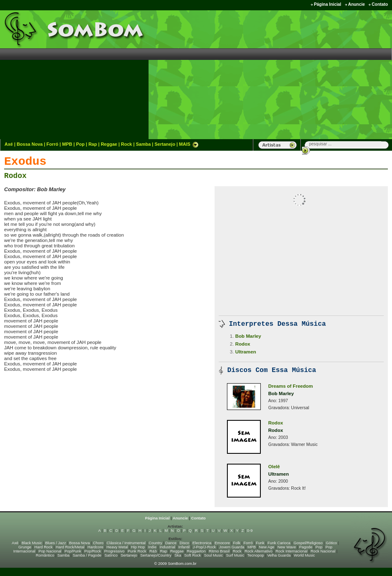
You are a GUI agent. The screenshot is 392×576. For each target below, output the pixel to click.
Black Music (32, 543)
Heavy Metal (117, 547)
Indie (152, 547)
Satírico (111, 555)
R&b (153, 551)
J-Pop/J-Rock (204, 547)
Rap (93, 144)
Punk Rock (137, 551)
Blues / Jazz (56, 543)
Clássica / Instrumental (126, 543)
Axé (9, 144)
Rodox (15, 176)
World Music (304, 555)
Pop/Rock (92, 551)
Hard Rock (43, 547)
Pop (80, 144)
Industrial (168, 547)
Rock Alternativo (259, 551)
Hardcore (95, 547)
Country (155, 543)
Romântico (45, 555)
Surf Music (235, 555)
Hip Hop (138, 547)
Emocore (222, 543)
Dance (171, 543)
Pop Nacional (50, 551)
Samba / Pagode (87, 555)
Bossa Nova (30, 144)
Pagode (306, 547)
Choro (98, 543)
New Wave (287, 547)
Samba (143, 144)
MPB (67, 144)
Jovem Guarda (232, 547)
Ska (178, 555)
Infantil (184, 547)
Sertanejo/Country (156, 555)
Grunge (25, 547)
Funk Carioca (279, 543)
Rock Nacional (323, 551)
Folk (237, 543)
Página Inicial (328, 4)
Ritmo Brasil (219, 551)
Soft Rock (193, 555)
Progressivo (114, 551)
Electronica (202, 543)
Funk (260, 543)
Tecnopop (255, 555)
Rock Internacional (292, 551)
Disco (184, 543)
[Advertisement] (300, 74)
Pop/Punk (73, 551)
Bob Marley (248, 336)
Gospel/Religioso (308, 543)
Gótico (332, 543)
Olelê (274, 467)
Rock (126, 144)
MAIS (189, 144)
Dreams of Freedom (290, 386)
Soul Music (214, 555)
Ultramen (246, 352)
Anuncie (356, 4)
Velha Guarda (279, 555)
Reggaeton (196, 551)
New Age (266, 547)
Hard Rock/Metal (70, 547)
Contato (380, 4)
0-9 (250, 531)
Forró (53, 144)
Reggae (109, 144)
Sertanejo (165, 144)
